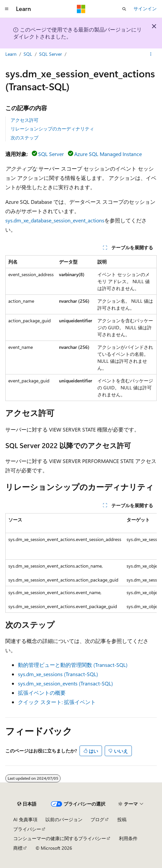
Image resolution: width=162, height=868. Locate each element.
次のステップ (25, 138)
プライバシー (27, 829)
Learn (11, 54)
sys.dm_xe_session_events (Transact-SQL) (65, 683)
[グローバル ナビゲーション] (7, 9)
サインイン (145, 8)
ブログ (97, 819)
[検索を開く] (124, 9)
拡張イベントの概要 (42, 693)
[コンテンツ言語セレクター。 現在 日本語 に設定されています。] (27, 804)
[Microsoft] (81, 9)
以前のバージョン (64, 819)
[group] (81, 563)
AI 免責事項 (25, 819)
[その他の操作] (151, 54)
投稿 (122, 819)
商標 (18, 848)
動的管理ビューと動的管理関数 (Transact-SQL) (73, 665)
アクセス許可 (25, 120)
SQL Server (51, 54)
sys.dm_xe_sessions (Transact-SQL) (58, 674)
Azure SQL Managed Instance (108, 154)
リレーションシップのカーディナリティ (52, 129)
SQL (28, 54)
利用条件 (128, 838)
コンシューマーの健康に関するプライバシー (60, 838)
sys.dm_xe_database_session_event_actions (55, 220)
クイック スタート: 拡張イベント (57, 702)
